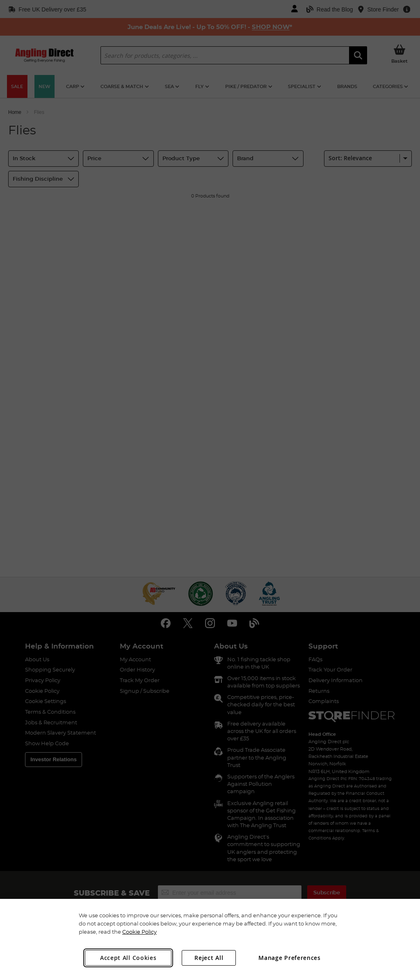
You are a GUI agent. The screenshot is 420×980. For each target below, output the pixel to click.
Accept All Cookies (128, 958)
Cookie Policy (139, 932)
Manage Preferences (290, 958)
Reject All (209, 958)
